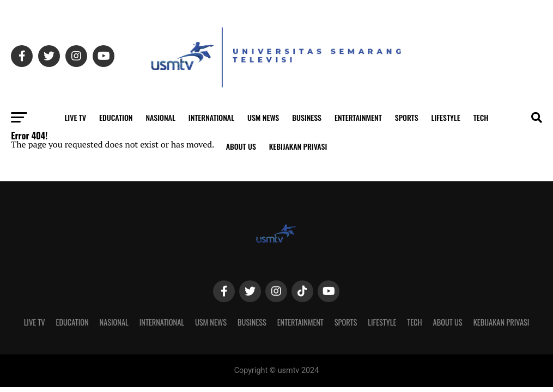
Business (307, 117)
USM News (263, 117)
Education (116, 117)
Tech (481, 117)
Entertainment (358, 117)
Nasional (160, 117)
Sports (407, 117)
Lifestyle (446, 117)
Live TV (75, 117)
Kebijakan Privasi (298, 146)
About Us (241, 146)
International (211, 117)
